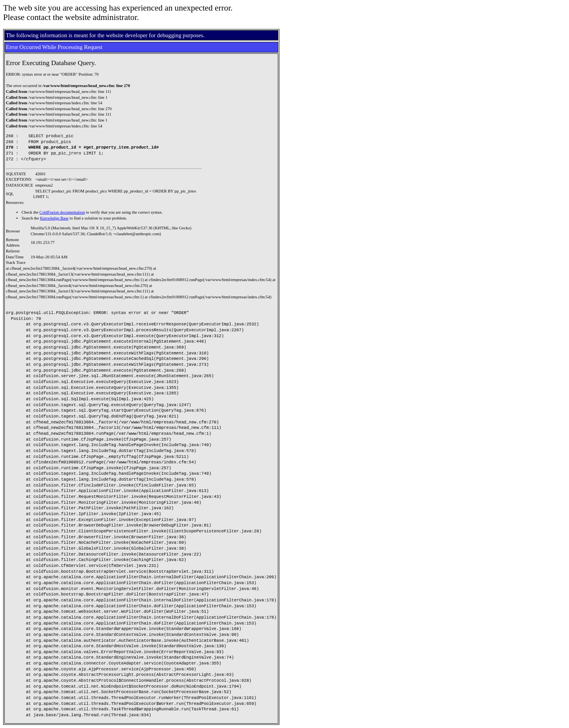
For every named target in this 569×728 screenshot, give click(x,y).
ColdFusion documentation (62, 212)
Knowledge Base (54, 218)
